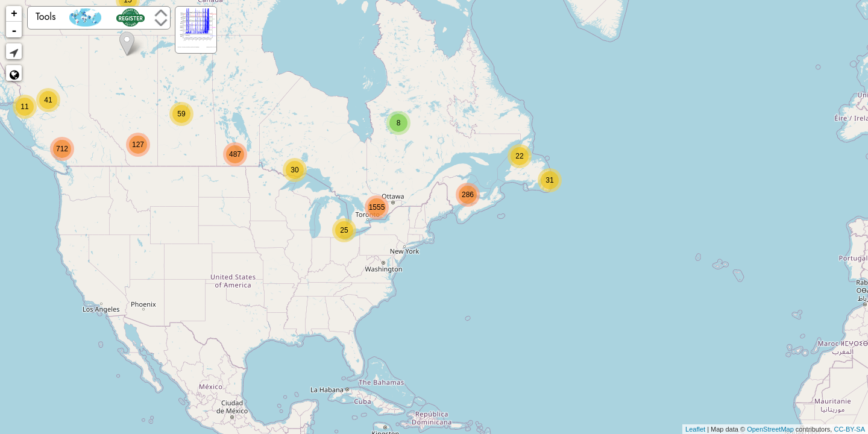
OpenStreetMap (770, 429)
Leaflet (695, 429)
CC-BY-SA (849, 429)
